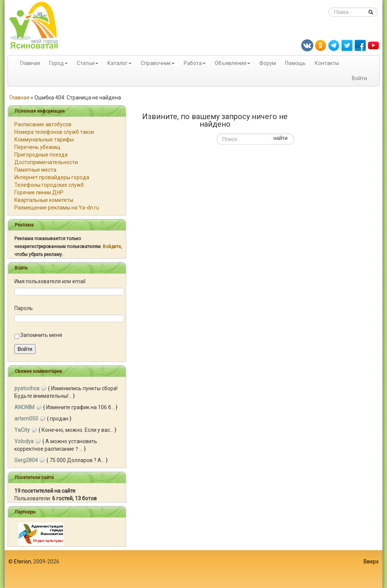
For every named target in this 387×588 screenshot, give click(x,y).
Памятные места (35, 170)
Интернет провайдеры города (52, 177)
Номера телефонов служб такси (54, 132)
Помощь (295, 63)
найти (280, 138)
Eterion (22, 562)
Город (57, 63)
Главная (30, 63)
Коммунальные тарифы (44, 140)
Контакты (327, 63)
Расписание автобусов (43, 124)
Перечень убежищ (37, 147)
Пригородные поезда (41, 155)
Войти (359, 78)
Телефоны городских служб (49, 185)
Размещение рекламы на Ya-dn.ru (57, 208)
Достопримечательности (46, 162)
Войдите (112, 247)
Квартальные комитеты (44, 200)
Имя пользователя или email (50, 281)
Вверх (371, 562)
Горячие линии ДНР (39, 192)
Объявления (231, 63)
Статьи (86, 63)
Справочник (156, 63)
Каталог (118, 63)
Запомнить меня (41, 335)
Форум (268, 63)
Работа (193, 63)
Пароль (24, 308)
